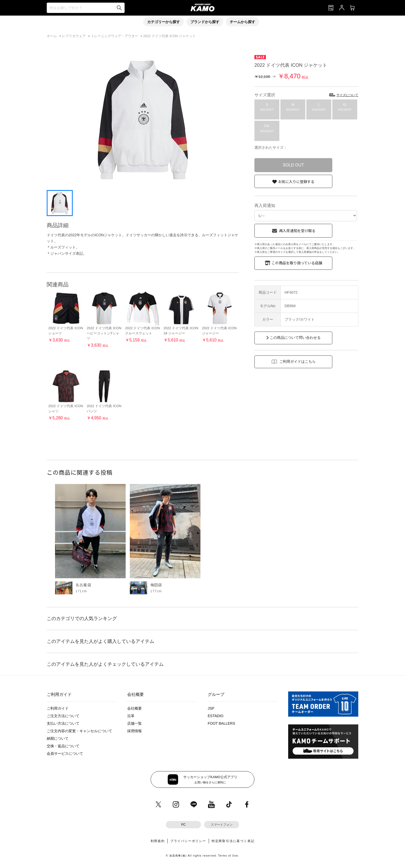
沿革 (131, 716)
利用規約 (158, 841)
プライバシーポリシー (188, 841)
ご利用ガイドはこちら (298, 361)
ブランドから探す (205, 22)
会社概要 (134, 708)
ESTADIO (215, 716)
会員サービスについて (65, 753)
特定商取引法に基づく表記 (233, 841)
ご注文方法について (63, 716)
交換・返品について (63, 746)
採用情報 (134, 731)
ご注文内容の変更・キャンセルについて (79, 731)
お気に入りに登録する (296, 181)
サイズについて (347, 95)
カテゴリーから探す (164, 22)
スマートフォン (222, 825)
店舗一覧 (134, 723)
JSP (211, 708)
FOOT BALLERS (221, 723)
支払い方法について (63, 723)
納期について (58, 738)
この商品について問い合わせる (295, 338)
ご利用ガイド (58, 708)
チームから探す (242, 22)
